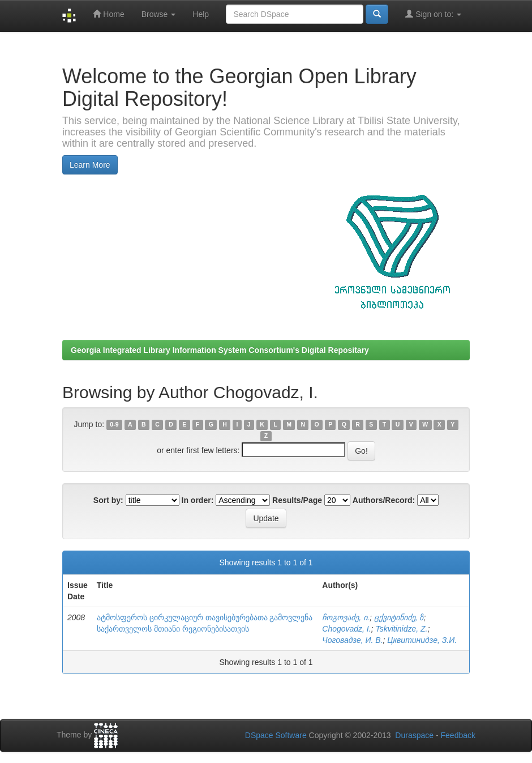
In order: (198, 500)
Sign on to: (433, 14)
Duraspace (414, 735)
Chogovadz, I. (346, 629)
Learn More (90, 165)
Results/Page (297, 500)
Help (201, 14)
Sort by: (108, 500)
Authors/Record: (384, 500)
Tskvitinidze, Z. (401, 629)
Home (108, 14)
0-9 (114, 425)
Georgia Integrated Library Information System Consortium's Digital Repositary (220, 350)
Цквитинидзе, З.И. (422, 640)
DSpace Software (276, 735)
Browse (159, 14)
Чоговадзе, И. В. (352, 640)
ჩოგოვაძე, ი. (346, 617)
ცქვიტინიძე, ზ (399, 617)
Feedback (458, 735)
